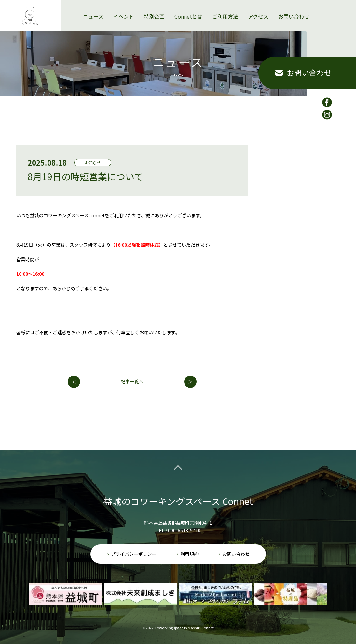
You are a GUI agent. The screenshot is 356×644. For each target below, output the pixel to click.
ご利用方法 (225, 7)
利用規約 (189, 554)
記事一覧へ (132, 381)
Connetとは (188, 7)
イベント (124, 7)
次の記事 (190, 382)
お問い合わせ (294, 7)
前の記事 (74, 382)
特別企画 (154, 7)
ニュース (93, 7)
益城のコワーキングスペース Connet (178, 501)
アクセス (258, 7)
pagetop (178, 469)
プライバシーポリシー (134, 554)
